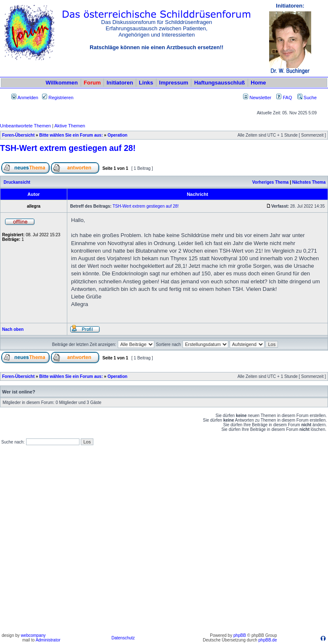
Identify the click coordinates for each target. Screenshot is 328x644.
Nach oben (13, 329)
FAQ (284, 98)
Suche (307, 98)
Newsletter (260, 98)
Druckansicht (17, 182)
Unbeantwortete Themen (25, 126)
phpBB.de (268, 640)
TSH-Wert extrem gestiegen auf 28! (68, 148)
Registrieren (58, 98)
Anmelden (25, 98)
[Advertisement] (91, 539)
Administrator (48, 640)
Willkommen (62, 83)
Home (258, 83)
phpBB (240, 635)
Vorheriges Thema (271, 182)
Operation (118, 135)
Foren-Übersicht (18, 135)
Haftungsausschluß (220, 83)
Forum (92, 83)
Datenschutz (123, 638)
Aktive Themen (70, 126)
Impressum (173, 83)
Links (146, 83)
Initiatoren (120, 83)
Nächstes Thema (309, 182)
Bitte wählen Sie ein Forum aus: (71, 135)
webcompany (33, 635)
